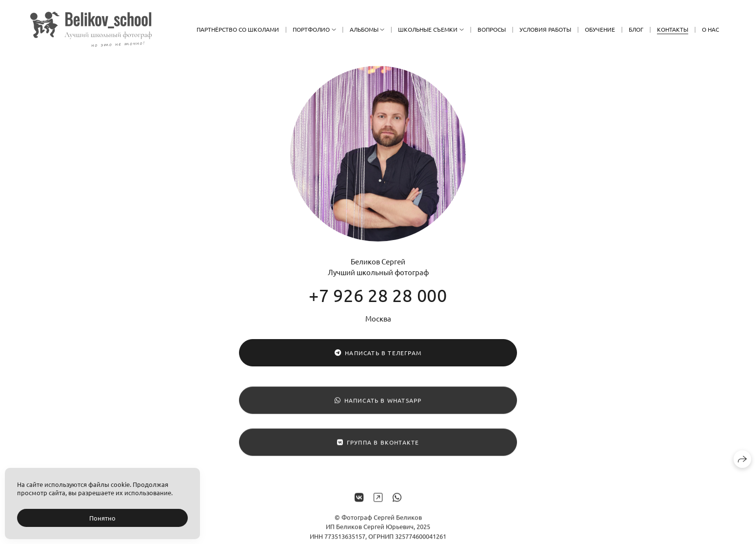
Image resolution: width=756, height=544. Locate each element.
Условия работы (545, 29)
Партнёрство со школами (238, 29)
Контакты (673, 29)
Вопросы (492, 29)
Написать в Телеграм (378, 353)
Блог (636, 29)
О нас (710, 29)
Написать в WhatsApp (378, 403)
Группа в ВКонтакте (378, 445)
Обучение (600, 29)
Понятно (102, 518)
